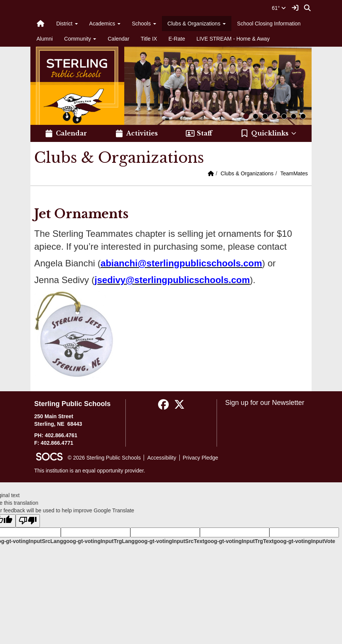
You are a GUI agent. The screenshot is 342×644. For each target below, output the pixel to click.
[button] (269, 134)
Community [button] (80, 39)
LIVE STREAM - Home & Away (233, 39)
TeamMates (294, 173)
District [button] (67, 24)
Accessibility (161, 458)
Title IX (149, 39)
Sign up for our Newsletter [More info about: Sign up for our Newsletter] (265, 403)
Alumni (45, 39)
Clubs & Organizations (247, 173)
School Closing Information (269, 24)
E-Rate (177, 39)
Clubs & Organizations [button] (197, 24)
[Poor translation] (28, 521)
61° (279, 8)
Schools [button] (144, 24)
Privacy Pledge (200, 458)
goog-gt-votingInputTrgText (239, 541)
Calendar (118, 39)
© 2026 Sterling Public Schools (104, 458)
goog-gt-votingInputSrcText (169, 541)
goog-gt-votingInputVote (304, 541)
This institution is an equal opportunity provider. (90, 471)
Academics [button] (105, 24)
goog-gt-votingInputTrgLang (99, 541)
